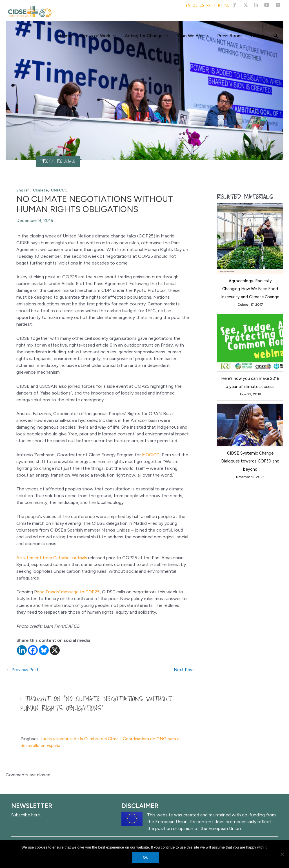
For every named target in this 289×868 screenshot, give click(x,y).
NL (227, 6)
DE (195, 6)
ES (202, 6)
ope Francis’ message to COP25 (70, 592)
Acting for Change (144, 36)
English (23, 190)
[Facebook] (33, 650)
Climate (41, 190)
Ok (146, 858)
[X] (55, 650)
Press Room (229, 36)
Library (257, 36)
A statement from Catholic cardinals (53, 558)
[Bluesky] (44, 650)
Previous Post (23, 670)
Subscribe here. (27, 815)
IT (214, 6)
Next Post (186, 670)
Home (66, 36)
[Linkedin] (22, 650)
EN (188, 6)
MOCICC (151, 455)
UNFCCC (61, 190)
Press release (59, 161)
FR (209, 6)
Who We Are (190, 36)
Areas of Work (96, 36)
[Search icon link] (276, 36)
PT (220, 6)
